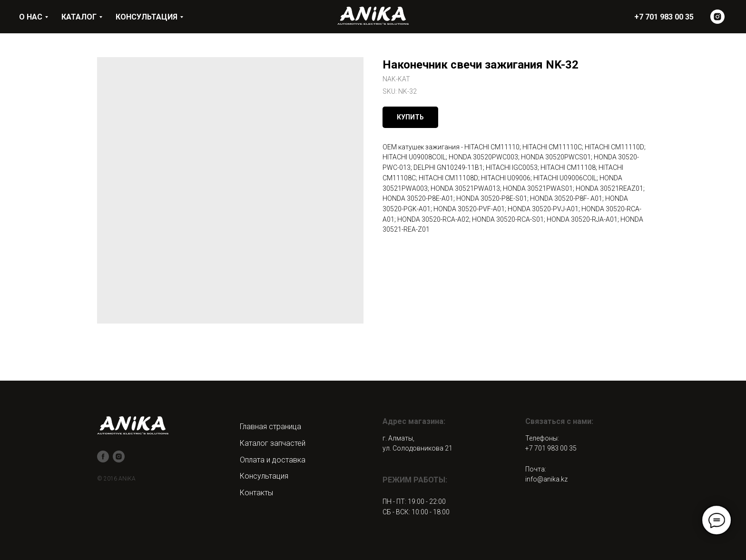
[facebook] (103, 457)
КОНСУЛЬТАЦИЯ (147, 17)
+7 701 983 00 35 (551, 448)
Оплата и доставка (273, 460)
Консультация (264, 476)
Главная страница (270, 427)
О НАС (31, 17)
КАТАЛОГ (79, 17)
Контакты (256, 493)
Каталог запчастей (273, 443)
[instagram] (717, 17)
